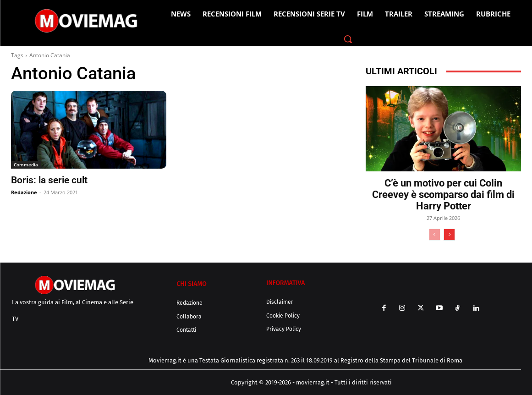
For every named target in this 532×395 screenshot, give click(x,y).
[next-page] (449, 235)
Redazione (24, 192)
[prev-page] (435, 235)
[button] (348, 39)
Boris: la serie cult (49, 180)
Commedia (26, 165)
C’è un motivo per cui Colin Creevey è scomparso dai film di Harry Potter (443, 195)
